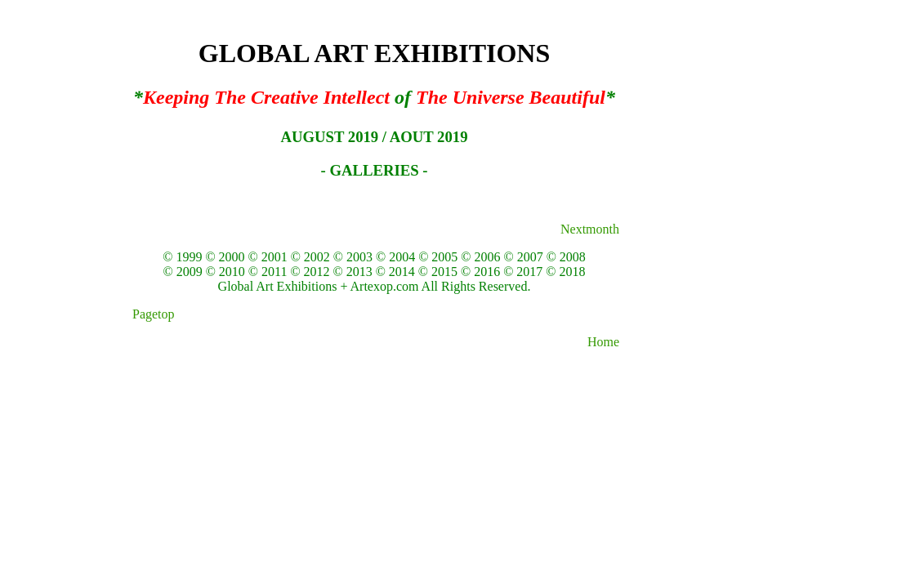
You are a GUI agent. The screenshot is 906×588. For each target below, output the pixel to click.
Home (603, 342)
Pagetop (152, 314)
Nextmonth (590, 229)
